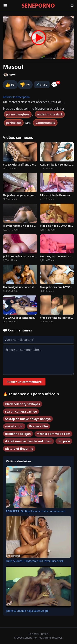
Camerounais (45, 123)
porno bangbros (18, 114)
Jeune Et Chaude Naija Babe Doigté (27, 611)
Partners (34, 634)
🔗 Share (42, 85)
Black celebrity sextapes (23, 404)
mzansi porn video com (53, 434)
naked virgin (14, 426)
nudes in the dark (50, 114)
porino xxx (14, 123)
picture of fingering (19, 449)
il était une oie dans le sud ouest (28, 441)
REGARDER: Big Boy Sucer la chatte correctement (36, 511)
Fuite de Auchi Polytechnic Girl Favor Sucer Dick (35, 561)
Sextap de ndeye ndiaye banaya (28, 419)
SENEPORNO (38, 6)
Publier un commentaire (24, 382)
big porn (64, 441)
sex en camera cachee (21, 411)
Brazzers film (38, 426)
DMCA (45, 634)
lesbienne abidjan (18, 434)
